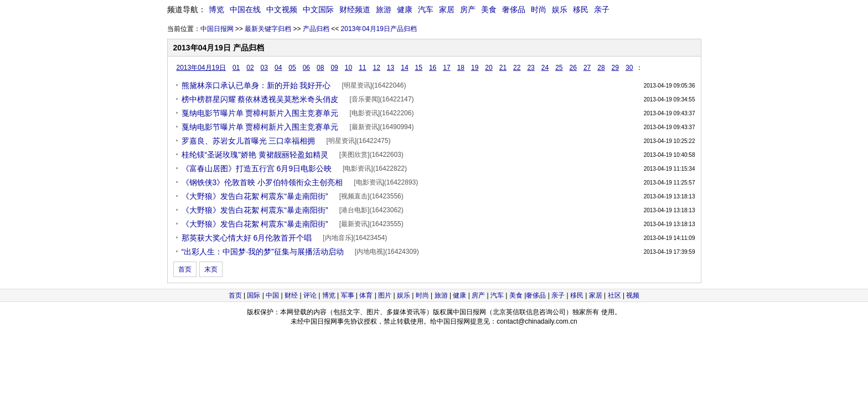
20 (489, 68)
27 (587, 68)
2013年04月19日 (201, 68)
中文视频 (282, 9)
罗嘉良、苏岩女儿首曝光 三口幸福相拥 (249, 141)
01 (236, 68)
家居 (447, 9)
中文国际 (318, 9)
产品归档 (316, 29)
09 (334, 68)
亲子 (602, 9)
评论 (310, 295)
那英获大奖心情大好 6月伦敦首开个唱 (247, 238)
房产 (468, 9)
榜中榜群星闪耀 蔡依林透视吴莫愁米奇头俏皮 (260, 99)
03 (264, 68)
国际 (254, 295)
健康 (405, 9)
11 (362, 68)
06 (306, 68)
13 (391, 68)
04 (278, 68)
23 (531, 68)
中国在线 (245, 9)
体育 (366, 295)
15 (419, 68)
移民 (581, 9)
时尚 (539, 9)
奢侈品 (514, 9)
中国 (272, 295)
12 (376, 68)
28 (601, 68)
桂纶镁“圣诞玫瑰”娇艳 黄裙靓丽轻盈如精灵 (255, 155)
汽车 (426, 9)
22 (517, 68)
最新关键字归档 (268, 29)
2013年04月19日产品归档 (379, 29)
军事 (348, 295)
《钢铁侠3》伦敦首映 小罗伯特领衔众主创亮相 (262, 182)
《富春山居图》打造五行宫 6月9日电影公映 (257, 168)
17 (446, 68)
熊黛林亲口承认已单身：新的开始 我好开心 (256, 85)
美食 (489, 9)
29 (615, 68)
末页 (211, 269)
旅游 (384, 9)
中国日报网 (217, 29)
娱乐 (560, 9)
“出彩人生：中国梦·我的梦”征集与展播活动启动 (263, 252)
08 (320, 68)
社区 (614, 295)
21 (503, 68)
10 (348, 68)
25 (559, 68)
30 (629, 68)
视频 (633, 295)
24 (545, 68)
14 (404, 68)
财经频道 (355, 9)
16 (433, 68)
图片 (385, 295)
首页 (185, 269)
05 (292, 68)
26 (573, 68)
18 (461, 68)
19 (475, 68)
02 (250, 68)
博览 (216, 9)
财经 (291, 295)
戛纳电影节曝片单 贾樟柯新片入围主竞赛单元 (260, 113)
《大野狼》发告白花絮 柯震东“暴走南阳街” (255, 196)
